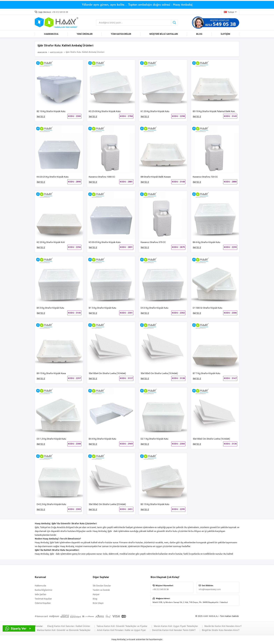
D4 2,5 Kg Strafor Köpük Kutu (51, 504)
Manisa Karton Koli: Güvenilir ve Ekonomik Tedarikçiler (64, 630)
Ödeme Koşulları (43, 603)
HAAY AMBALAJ (211, 616)
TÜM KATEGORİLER (121, 34)
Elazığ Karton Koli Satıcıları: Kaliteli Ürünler (69, 626)
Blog (95, 599)
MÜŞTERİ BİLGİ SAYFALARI (164, 34)
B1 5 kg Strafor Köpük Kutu (102, 308)
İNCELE (41, 117)
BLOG (199, 34)
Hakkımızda (40, 586)
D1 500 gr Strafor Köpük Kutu (208, 308)
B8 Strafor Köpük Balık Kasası (156, 177)
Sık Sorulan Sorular (102, 586)
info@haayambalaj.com (210, 589)
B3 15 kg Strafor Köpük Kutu (155, 504)
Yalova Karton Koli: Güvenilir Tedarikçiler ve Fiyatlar (122, 626)
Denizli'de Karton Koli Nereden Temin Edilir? (174, 630)
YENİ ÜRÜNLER (85, 34)
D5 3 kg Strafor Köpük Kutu (154, 308)
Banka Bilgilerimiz (44, 590)
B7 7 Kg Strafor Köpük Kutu (206, 373)
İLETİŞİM (225, 34)
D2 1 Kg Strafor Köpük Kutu (154, 439)
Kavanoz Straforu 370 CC (153, 242)
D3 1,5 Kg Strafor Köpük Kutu (51, 439)
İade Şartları (41, 594)
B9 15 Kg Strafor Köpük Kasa (51, 373)
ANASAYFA (42, 52)
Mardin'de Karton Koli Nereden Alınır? (223, 626)
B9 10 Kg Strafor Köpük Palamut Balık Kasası (215, 111)
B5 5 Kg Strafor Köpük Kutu (50, 308)
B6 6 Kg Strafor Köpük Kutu (206, 242)
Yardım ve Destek (101, 590)
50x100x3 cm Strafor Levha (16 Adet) (211, 439)
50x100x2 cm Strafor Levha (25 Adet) (107, 504)
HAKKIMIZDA (51, 34)
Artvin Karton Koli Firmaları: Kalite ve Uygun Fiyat (121, 630)
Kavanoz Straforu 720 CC (205, 177)
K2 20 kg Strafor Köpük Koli (51, 242)
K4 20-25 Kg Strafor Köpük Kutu (53, 177)
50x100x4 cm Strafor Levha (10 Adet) (107, 373)
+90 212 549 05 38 (60, 12)
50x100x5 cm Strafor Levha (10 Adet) (159, 373)
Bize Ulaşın (98, 603)
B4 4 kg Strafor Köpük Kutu (102, 439)
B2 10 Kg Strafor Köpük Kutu (51, 111)
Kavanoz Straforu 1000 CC (102, 177)
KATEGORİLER (56, 52)
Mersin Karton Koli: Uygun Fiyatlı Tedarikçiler (176, 626)
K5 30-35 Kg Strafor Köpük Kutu (105, 242)
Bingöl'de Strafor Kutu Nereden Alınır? (221, 630)
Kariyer (96, 594)
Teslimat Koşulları (43, 599)
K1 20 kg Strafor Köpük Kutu (155, 111)
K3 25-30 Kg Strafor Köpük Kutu (105, 111)
